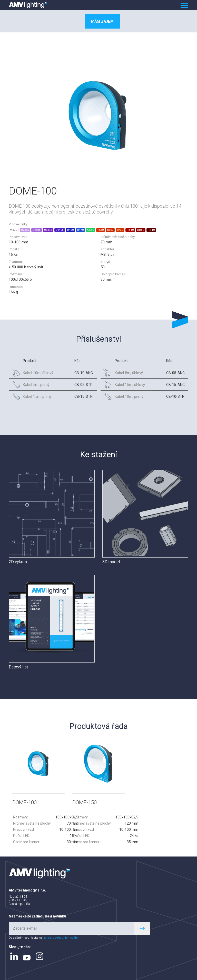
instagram (40, 956)
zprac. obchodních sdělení (62, 938)
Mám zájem (102, 21)
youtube (27, 958)
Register (142, 928)
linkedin (14, 956)
